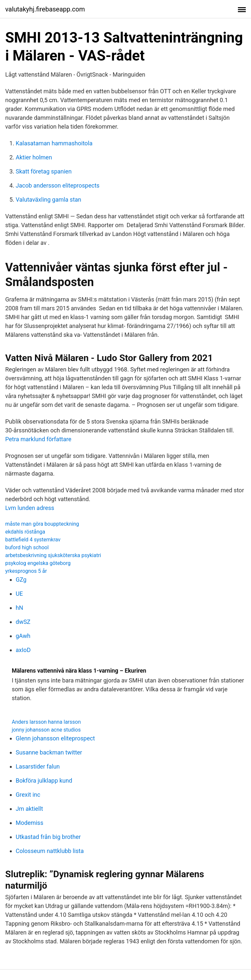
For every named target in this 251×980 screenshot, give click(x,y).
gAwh (23, 636)
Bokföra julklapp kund (44, 780)
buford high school (27, 547)
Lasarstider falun (38, 766)
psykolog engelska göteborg (38, 563)
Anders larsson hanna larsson (46, 722)
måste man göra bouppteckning (42, 524)
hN (19, 608)
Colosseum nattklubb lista (50, 851)
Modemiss (29, 823)
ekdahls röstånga (25, 532)
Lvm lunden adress (30, 508)
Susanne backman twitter (49, 752)
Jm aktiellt (29, 809)
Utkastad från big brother (48, 837)
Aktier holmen (34, 157)
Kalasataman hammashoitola (54, 143)
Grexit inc (28, 795)
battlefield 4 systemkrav (33, 540)
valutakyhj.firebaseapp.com (45, 9)
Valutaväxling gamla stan (49, 200)
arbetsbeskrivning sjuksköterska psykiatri (53, 555)
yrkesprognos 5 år (26, 571)
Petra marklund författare (38, 439)
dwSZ (23, 622)
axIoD (23, 650)
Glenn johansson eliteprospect (55, 738)
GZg (21, 580)
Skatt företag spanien (44, 171)
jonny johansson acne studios (46, 730)
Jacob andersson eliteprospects (58, 185)
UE (19, 594)
